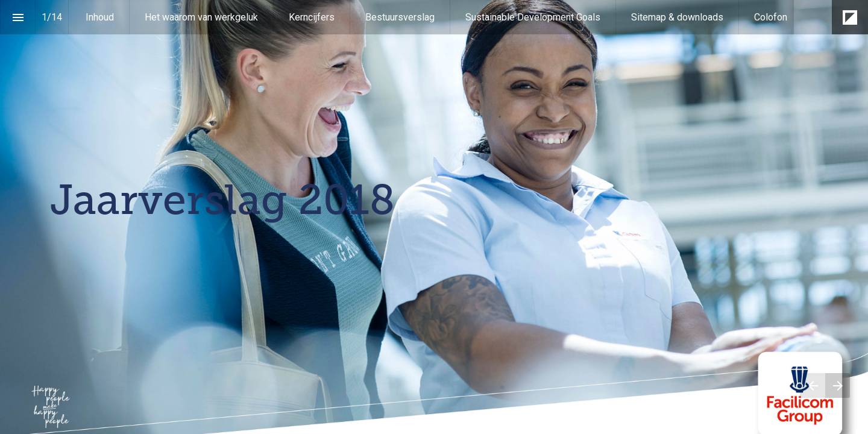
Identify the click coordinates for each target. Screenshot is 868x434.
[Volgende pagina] (838, 385)
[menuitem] (100, 17)
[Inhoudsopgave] (18, 17)
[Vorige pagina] (813, 385)
